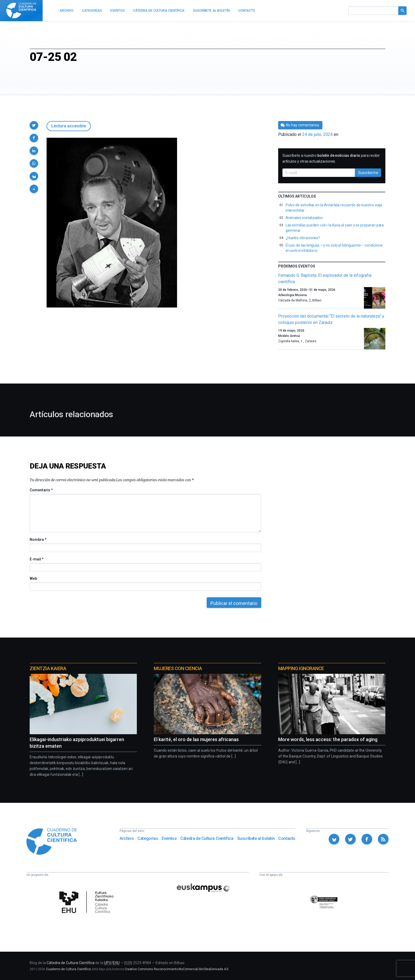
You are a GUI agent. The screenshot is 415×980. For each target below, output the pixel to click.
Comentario (41, 490)
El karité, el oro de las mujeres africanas (196, 739)
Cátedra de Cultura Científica (207, 838)
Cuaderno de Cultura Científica (68, 969)
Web (33, 578)
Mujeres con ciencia (178, 668)
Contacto (287, 838)
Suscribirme (368, 173)
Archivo (127, 838)
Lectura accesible (69, 126)
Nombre (38, 540)
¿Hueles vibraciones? (303, 238)
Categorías (148, 838)
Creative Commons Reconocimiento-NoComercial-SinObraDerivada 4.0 (177, 969)
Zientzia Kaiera (48, 668)
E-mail (36, 559)
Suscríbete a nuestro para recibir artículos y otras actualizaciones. (331, 158)
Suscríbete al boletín (256, 838)
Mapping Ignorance (301, 668)
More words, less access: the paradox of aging (328, 739)
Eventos (169, 838)
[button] (34, 125)
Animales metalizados (304, 218)
